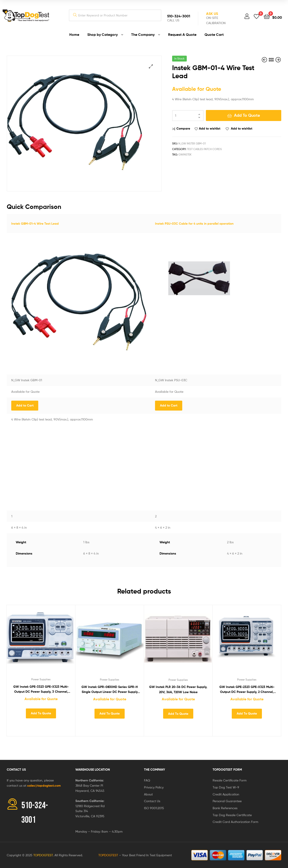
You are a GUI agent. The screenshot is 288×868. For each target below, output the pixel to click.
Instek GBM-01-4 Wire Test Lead (35, 224)
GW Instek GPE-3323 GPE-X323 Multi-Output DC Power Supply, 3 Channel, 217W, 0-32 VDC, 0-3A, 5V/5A (41, 689)
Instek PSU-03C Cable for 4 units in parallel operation (194, 224)
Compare (183, 128)
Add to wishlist (210, 128)
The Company (155, 770)
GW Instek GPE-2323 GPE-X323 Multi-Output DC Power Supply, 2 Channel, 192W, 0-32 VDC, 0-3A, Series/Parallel (247, 690)
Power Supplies (41, 679)
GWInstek (185, 154)
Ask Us (212, 14)
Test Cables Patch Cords (204, 149)
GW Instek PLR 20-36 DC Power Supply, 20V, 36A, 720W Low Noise (178, 689)
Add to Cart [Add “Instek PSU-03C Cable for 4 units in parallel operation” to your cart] (169, 405)
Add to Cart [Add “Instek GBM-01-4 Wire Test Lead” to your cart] (25, 405)
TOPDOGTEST (43, 855)
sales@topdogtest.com (44, 786)
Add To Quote (247, 115)
